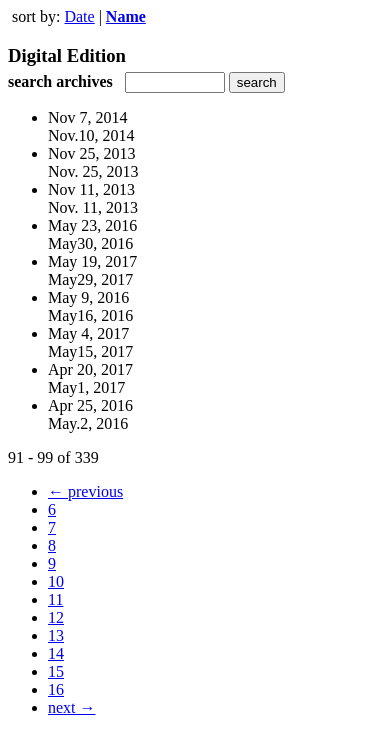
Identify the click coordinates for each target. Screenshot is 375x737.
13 (56, 635)
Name (126, 16)
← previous (85, 491)
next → (72, 707)
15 (56, 671)
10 (56, 581)
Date (79, 16)
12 (56, 617)
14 (56, 653)
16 (56, 689)
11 (55, 599)
